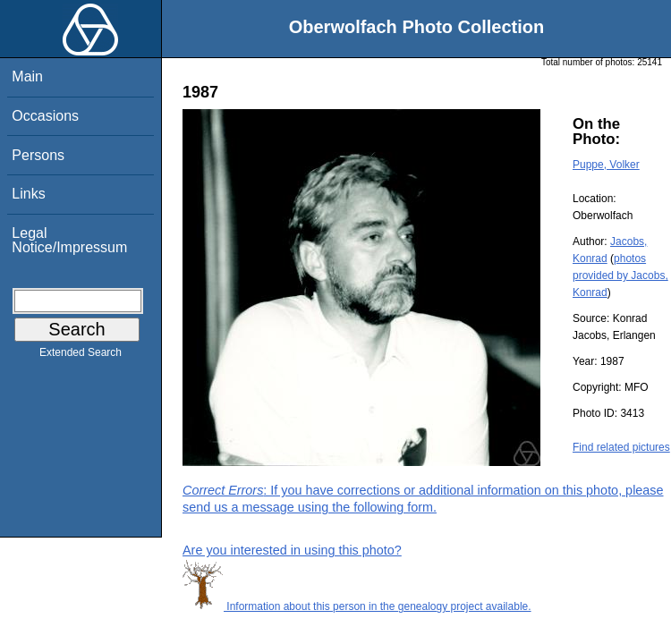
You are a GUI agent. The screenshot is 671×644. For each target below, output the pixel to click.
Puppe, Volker (606, 165)
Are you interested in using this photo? (292, 550)
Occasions (45, 116)
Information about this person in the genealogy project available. (357, 606)
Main (27, 76)
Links (28, 194)
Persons (38, 155)
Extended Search (81, 356)
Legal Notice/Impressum (69, 240)
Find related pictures (621, 447)
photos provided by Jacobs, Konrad (620, 275)
